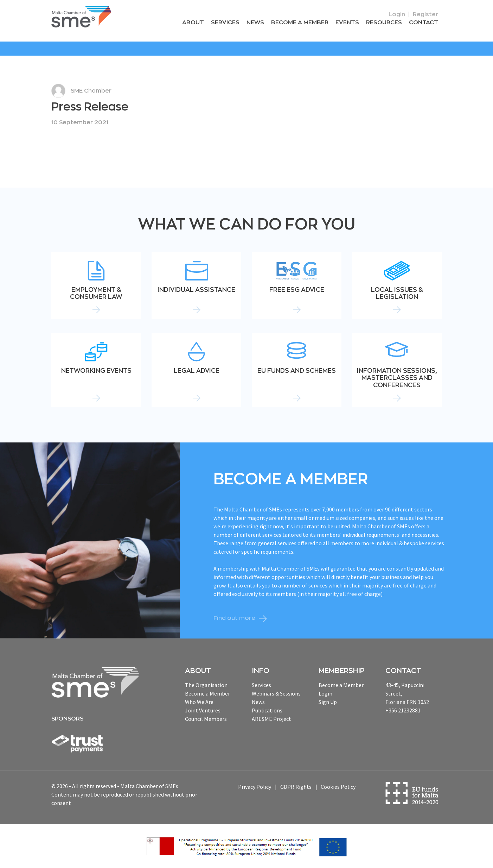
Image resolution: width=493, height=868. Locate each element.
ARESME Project (271, 719)
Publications (267, 710)
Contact (424, 23)
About (198, 23)
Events (349, 23)
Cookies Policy (338, 787)
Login (397, 14)
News (259, 23)
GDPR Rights (296, 787)
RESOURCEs (385, 23)
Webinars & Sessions (276, 693)
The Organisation (206, 685)
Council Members (206, 719)
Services (229, 23)
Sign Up (328, 702)
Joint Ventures (203, 710)
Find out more (234, 618)
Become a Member (303, 23)
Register (425, 14)
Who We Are (199, 702)
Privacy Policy (255, 787)
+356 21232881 (403, 710)
